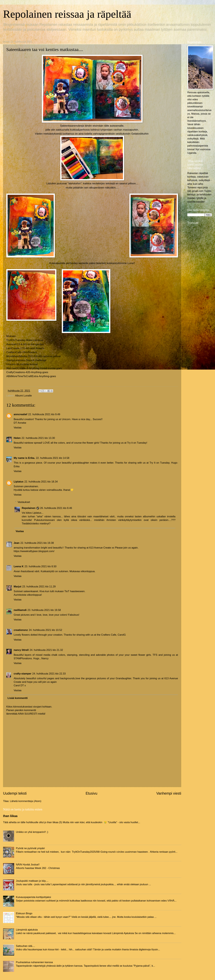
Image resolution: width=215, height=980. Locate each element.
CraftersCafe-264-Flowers (22, 352)
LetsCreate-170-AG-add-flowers (25, 348)
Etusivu (91, 793)
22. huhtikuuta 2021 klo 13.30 (38, 438)
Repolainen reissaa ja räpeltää (67, 14)
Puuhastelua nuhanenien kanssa (34, 962)
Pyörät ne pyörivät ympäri (30, 848)
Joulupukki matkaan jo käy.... (32, 881)
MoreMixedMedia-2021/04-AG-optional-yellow (33, 356)
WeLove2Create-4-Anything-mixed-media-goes (34, 368)
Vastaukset (24, 502)
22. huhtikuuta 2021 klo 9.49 (44, 414)
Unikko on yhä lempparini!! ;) (32, 832)
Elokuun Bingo (24, 913)
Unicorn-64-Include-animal (22, 364)
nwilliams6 (20, 610)
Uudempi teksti (15, 793)
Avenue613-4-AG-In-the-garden (25, 344)
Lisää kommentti (18, 698)
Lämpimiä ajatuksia (27, 930)
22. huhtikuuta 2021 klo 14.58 (53, 458)
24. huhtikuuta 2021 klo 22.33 (49, 674)
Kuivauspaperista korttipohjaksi (34, 897)
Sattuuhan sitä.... (26, 946)
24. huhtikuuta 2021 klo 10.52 (45, 630)
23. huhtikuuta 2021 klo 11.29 (39, 587)
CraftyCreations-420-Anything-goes (27, 372)
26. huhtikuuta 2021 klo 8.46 (56, 508)
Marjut (18, 587)
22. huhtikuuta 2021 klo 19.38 (37, 543)
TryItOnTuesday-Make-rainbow (25, 340)
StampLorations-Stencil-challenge (26, 360)
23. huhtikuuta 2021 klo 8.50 (40, 566)
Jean (17, 543)
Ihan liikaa (10, 816)
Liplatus (19, 482)
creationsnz (21, 630)
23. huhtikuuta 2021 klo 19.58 (44, 610)
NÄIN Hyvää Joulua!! (28, 865)
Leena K (19, 566)
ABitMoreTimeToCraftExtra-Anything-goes (31, 376)
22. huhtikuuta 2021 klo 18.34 (41, 482)
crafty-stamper (23, 674)
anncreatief (20, 414)
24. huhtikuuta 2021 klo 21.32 (46, 650)
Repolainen (29, 508)
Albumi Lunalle (23, 396)
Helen (17, 438)
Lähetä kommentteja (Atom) (26, 801)
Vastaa (18, 428)
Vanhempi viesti (169, 793)
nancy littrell (21, 650)
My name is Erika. (24, 458)
